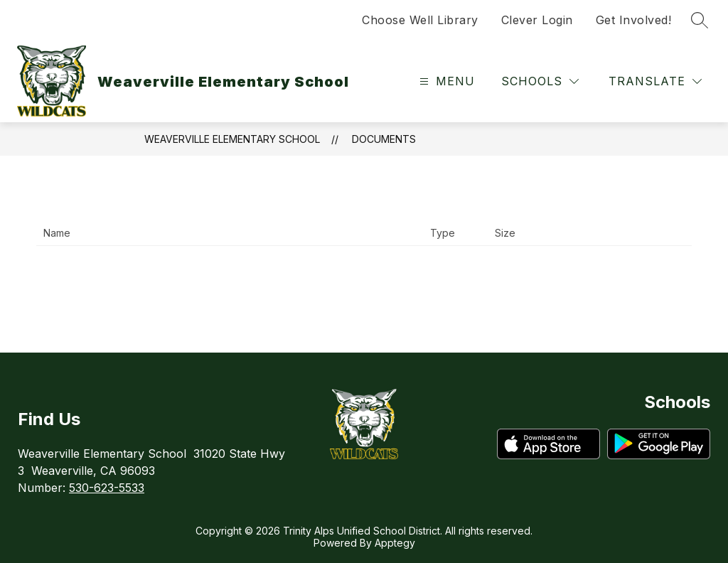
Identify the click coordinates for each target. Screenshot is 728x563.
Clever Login (537, 20)
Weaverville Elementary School (232, 139)
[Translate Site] (655, 81)
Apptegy (395, 543)
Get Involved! (634, 20)
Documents (384, 139)
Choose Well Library (420, 20)
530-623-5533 (107, 488)
